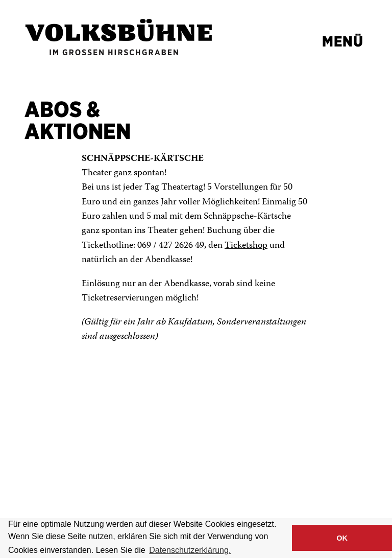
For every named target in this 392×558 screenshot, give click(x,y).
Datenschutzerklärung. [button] (190, 550)
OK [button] (342, 538)
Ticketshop (246, 246)
